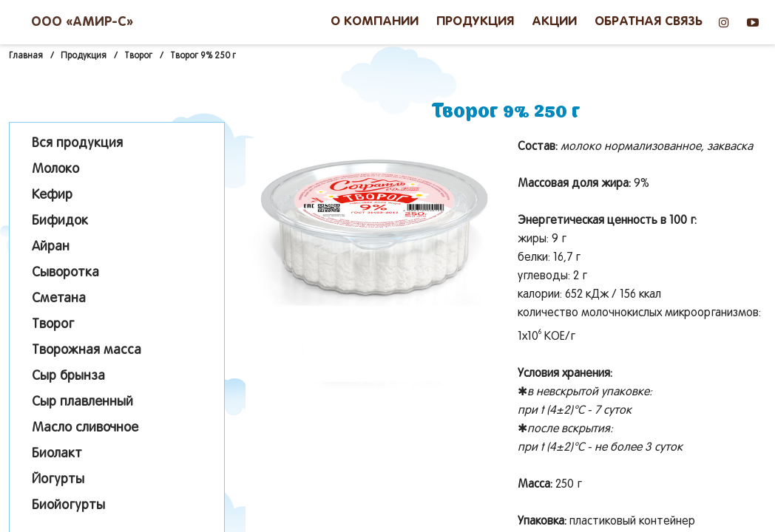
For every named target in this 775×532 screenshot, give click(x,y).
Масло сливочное (85, 428)
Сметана (59, 299)
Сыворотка (65, 273)
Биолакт (57, 454)
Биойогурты (68, 506)
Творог (53, 325)
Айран (51, 247)
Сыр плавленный (82, 402)
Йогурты (58, 480)
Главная (26, 56)
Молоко (55, 170)
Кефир (52, 195)
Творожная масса (87, 351)
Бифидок (60, 221)
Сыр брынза (68, 376)
